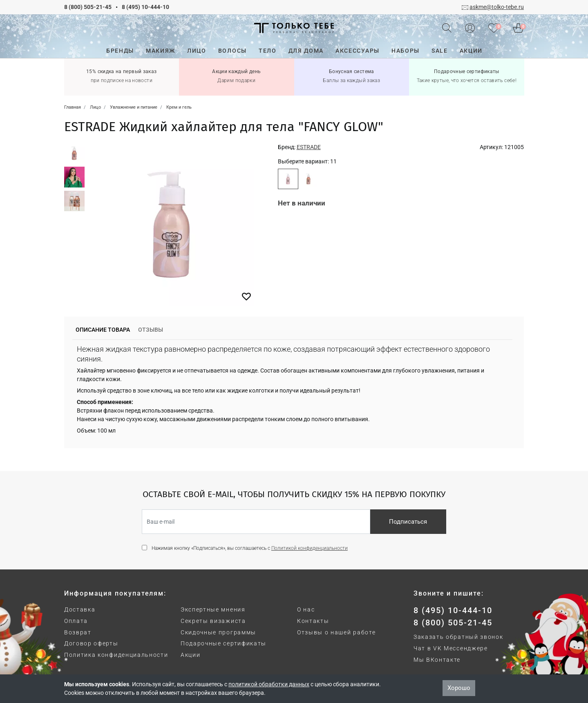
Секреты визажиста (213, 621)
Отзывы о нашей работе (336, 632)
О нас (306, 609)
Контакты (313, 621)
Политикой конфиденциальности (310, 548)
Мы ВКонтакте (437, 660)
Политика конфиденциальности (116, 655)
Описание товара (103, 330)
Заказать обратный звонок (458, 637)
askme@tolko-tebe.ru (497, 7)
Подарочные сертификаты (224, 643)
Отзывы (151, 330)
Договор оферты (91, 643)
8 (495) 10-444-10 (145, 7)
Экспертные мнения (213, 609)
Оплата (76, 621)
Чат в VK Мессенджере (451, 648)
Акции (190, 655)
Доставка (80, 609)
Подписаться (408, 522)
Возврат (78, 632)
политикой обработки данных (269, 684)
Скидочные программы (218, 632)
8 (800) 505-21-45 (88, 7)
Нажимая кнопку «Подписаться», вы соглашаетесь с (250, 548)
